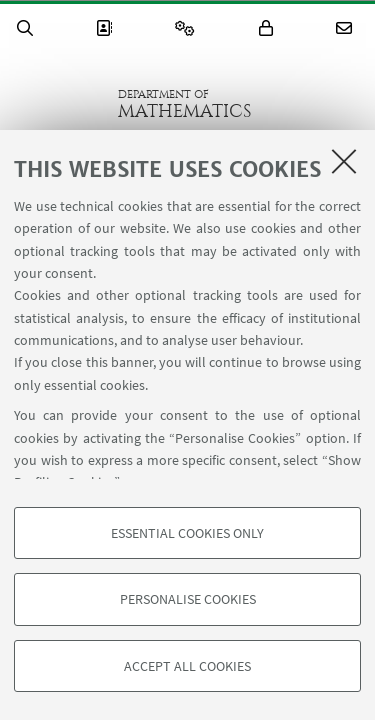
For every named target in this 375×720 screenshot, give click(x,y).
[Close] (344, 161)
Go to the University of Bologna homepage (59, 104)
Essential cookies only (187, 533)
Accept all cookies (187, 666)
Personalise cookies (188, 599)
